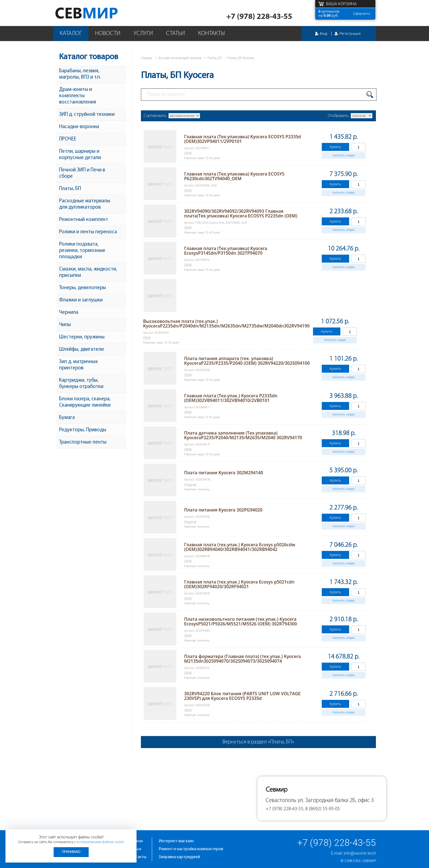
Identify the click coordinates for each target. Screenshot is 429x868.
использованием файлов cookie (100, 842)
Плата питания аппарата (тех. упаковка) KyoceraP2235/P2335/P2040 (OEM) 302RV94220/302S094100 (247, 361)
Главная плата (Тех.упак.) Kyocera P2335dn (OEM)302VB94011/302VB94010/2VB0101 (231, 398)
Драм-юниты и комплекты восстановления (78, 96)
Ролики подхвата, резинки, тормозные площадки (82, 251)
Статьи (176, 34)
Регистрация (350, 34)
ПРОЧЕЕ (68, 139)
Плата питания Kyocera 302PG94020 (223, 510)
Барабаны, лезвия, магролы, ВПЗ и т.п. (80, 74)
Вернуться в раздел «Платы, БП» (258, 742)
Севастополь (281, 801)
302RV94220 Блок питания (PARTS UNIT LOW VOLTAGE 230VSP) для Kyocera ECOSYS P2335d (242, 696)
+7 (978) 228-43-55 (259, 17)
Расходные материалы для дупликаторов (85, 204)
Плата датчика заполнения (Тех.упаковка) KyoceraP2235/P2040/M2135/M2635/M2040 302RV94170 (243, 435)
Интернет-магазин (176, 841)
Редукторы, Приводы (83, 430)
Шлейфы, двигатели (81, 350)
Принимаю (71, 852)
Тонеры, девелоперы (82, 288)
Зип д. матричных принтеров (79, 365)
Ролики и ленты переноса (88, 232)
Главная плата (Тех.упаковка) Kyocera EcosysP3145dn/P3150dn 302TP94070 (226, 251)
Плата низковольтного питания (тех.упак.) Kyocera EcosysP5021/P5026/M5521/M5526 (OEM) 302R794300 (240, 621)
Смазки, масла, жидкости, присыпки (88, 272)
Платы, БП (70, 189)
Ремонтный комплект (84, 220)
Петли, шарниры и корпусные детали (80, 155)
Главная (135, 841)
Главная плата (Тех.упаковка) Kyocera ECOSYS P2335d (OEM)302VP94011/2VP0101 (243, 139)
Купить (335, 147)
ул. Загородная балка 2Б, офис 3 (336, 801)
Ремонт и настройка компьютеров (191, 849)
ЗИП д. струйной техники (87, 115)
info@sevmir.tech (360, 853)
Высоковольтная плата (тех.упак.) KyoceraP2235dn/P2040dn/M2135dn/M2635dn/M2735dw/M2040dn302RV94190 (226, 324)
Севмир (369, 861)
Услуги (143, 34)
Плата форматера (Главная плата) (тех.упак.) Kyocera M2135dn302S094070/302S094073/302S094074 (243, 659)
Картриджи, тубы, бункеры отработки (81, 384)
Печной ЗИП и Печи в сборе (82, 173)
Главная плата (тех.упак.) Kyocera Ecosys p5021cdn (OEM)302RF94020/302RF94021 (239, 584)
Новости (108, 34)
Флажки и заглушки (81, 300)
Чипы (65, 325)
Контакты (211, 34)
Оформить (362, 14)
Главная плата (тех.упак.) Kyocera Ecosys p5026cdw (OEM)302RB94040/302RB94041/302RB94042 (240, 547)
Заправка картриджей (179, 857)
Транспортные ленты (83, 442)
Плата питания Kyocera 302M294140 (224, 473)
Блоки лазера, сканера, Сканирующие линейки (85, 402)
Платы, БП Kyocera (241, 58)
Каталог (71, 34)
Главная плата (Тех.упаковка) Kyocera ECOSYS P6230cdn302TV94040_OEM (234, 176)
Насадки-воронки (79, 127)
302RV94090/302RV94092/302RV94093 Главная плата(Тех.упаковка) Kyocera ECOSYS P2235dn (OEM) (241, 213)
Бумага (67, 418)
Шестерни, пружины (82, 337)
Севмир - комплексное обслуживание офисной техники (98, 13)
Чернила (69, 313)
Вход (324, 34)
